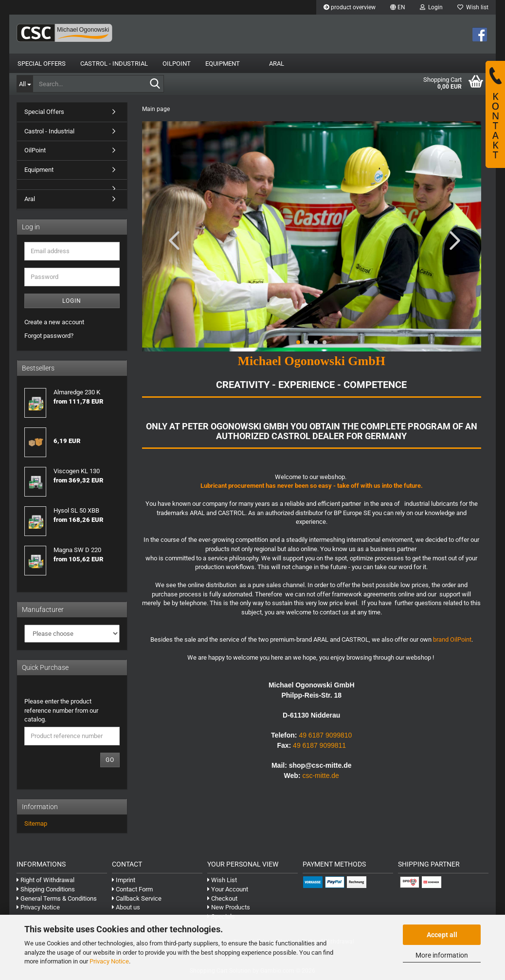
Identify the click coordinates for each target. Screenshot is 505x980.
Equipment (223, 64)
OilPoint (177, 64)
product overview (350, 7)
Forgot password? (49, 336)
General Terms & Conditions (57, 898)
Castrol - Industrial (114, 64)
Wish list (473, 7)
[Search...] (25, 84)
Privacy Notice (109, 961)
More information (442, 955)
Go (110, 760)
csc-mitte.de (320, 776)
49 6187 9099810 (325, 735)
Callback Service (137, 898)
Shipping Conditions (46, 889)
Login (72, 301)
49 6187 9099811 (319, 745)
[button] (398, 7)
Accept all (442, 935)
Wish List (222, 880)
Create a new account (54, 322)
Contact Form (132, 889)
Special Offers (42, 64)
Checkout (222, 898)
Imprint (124, 880)
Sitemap (36, 823)
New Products (229, 907)
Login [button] (431, 7)
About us (126, 907)
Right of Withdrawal (45, 880)
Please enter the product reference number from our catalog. (61, 710)
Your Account (228, 889)
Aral (277, 64)
